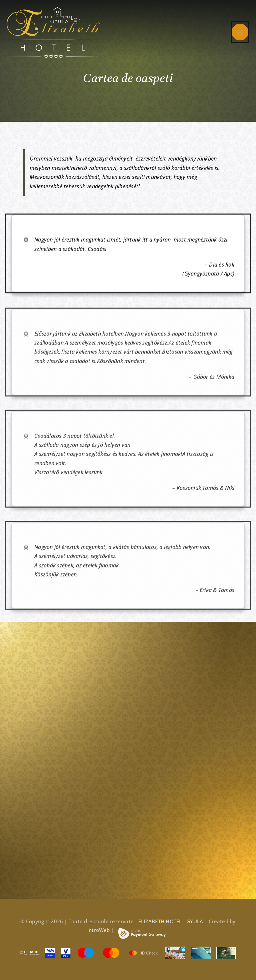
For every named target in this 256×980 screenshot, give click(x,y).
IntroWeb (99, 930)
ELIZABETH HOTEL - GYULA (171, 921)
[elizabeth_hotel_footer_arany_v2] (46, 661)
